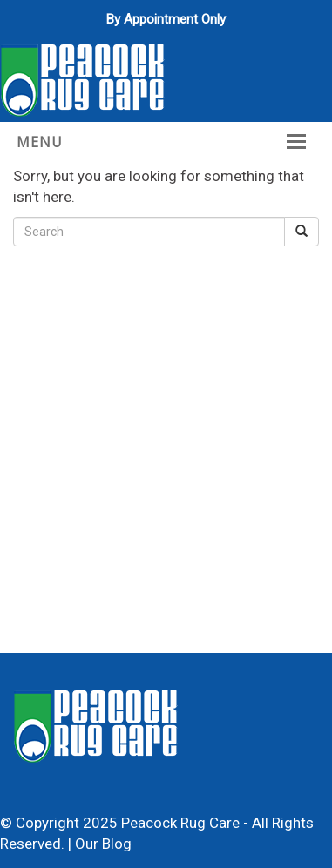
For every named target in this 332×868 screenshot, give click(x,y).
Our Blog (103, 844)
